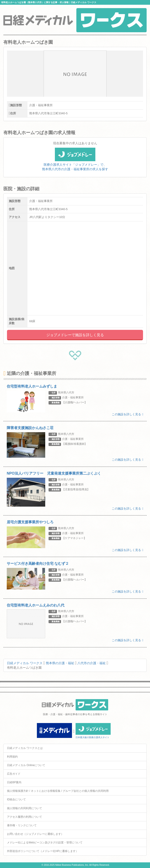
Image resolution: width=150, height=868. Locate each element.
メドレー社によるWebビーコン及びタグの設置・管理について (45, 843)
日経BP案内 (14, 782)
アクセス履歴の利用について (25, 817)
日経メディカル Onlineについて (26, 765)
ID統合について (16, 799)
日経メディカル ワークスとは (25, 748)
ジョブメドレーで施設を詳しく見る (75, 335)
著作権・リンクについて (22, 825)
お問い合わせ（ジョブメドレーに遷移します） (35, 834)
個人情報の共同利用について (25, 808)
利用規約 (12, 757)
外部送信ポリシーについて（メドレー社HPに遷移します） (43, 851)
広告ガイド (14, 774)
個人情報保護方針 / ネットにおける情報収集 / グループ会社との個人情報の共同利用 (58, 791)
